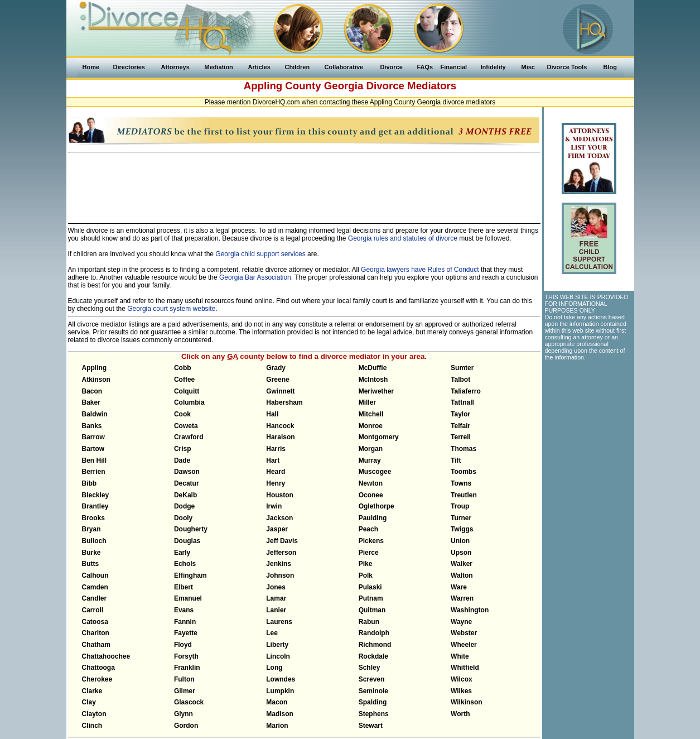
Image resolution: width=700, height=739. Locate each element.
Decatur (187, 483)
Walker (462, 564)
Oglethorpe (376, 506)
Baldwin (95, 414)
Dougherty (191, 529)
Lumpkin (280, 691)
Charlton (96, 633)
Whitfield (465, 668)
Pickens (371, 541)
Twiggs (462, 529)
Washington (470, 610)
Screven (372, 679)
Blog (610, 67)
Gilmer (185, 691)
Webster (464, 633)
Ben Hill (95, 460)
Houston (280, 495)
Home (91, 67)
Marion (277, 726)
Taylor (460, 414)
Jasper (277, 529)
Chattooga (98, 668)
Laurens (279, 622)
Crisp (183, 449)
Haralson (280, 437)
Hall (272, 414)
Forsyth (186, 656)
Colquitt (187, 391)
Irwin (274, 506)
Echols (185, 564)
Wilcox (462, 679)
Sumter (462, 368)
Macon (277, 702)
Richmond (375, 645)
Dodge (184, 506)
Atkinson (96, 380)
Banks (92, 426)
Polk (366, 575)
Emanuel (188, 598)
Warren (462, 598)
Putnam (371, 598)
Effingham (190, 575)
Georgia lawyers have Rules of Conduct (420, 270)
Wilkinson (467, 702)
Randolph (374, 633)
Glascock (189, 702)
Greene (277, 380)
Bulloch (94, 541)
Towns (461, 483)
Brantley (95, 506)
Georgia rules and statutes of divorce (403, 238)
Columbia (189, 402)
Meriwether (376, 391)
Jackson (279, 518)
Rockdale (373, 656)
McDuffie (373, 368)
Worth (460, 714)
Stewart (371, 726)
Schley (370, 668)
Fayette (186, 633)
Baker (91, 402)
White (460, 656)
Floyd (183, 645)
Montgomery (379, 437)
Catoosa (95, 622)
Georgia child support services (260, 254)
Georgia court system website (171, 309)
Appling (95, 368)
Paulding (373, 518)
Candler (95, 598)
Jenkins (279, 564)
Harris (276, 449)
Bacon (92, 391)
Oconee (371, 495)
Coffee (184, 380)
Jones (276, 587)
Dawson (187, 472)
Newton (371, 483)
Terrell (461, 437)
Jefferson (281, 553)
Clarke (92, 691)
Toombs (464, 472)
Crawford (189, 437)
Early (182, 553)
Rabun (369, 622)
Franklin (187, 668)
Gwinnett (280, 391)
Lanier (276, 610)
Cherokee (97, 679)
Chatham (96, 645)
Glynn (184, 714)
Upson (461, 553)
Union (460, 541)
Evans (184, 610)
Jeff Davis (282, 541)
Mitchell (371, 414)
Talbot (460, 380)
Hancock (280, 426)
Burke (91, 553)
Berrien (94, 472)
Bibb (90, 483)
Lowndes (281, 679)
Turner (461, 518)
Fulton (184, 679)
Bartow (93, 449)
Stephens (374, 714)
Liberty (277, 645)
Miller (367, 402)
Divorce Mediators (411, 86)
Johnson (280, 575)
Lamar (276, 598)
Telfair (460, 426)
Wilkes (461, 691)
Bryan (91, 529)
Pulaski (370, 587)
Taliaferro (466, 391)
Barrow (93, 437)
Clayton (94, 714)
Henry (276, 483)
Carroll (93, 610)
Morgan (371, 449)
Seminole (373, 691)
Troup (460, 506)
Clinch (92, 726)
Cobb (183, 368)
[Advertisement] (304, 183)
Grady (276, 368)
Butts (91, 564)
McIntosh (373, 380)
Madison (280, 714)
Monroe (371, 426)
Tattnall (462, 402)
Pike (366, 564)
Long (274, 668)
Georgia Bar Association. (256, 277)
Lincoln (278, 656)
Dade (182, 460)
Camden (95, 587)
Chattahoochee (106, 656)
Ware (459, 587)
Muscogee (375, 472)
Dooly (183, 518)
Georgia (344, 86)
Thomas (464, 449)
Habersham (284, 402)
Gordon (186, 726)
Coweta (186, 426)
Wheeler (464, 645)
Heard (276, 472)
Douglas (187, 541)
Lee (272, 633)
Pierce (369, 553)
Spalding (373, 702)
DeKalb (185, 495)
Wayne (461, 622)
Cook (182, 414)
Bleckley (96, 495)
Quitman (372, 610)
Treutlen (464, 495)
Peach (368, 529)
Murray (370, 460)
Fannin (185, 622)
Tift (456, 460)
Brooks (93, 518)
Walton (462, 575)
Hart (273, 460)
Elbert (184, 587)
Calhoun (95, 575)
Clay (89, 702)
